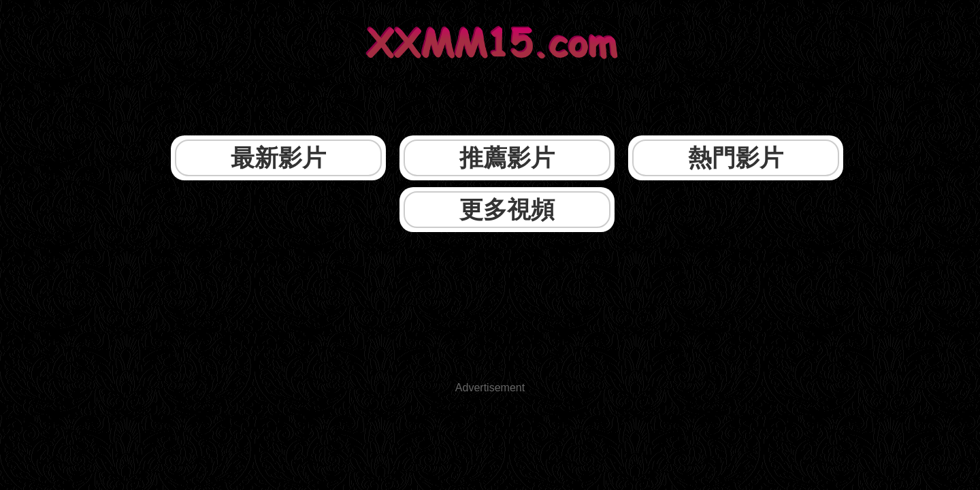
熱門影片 (583, 114)
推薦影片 (431, 114)
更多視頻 (734, 114)
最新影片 (280, 114)
